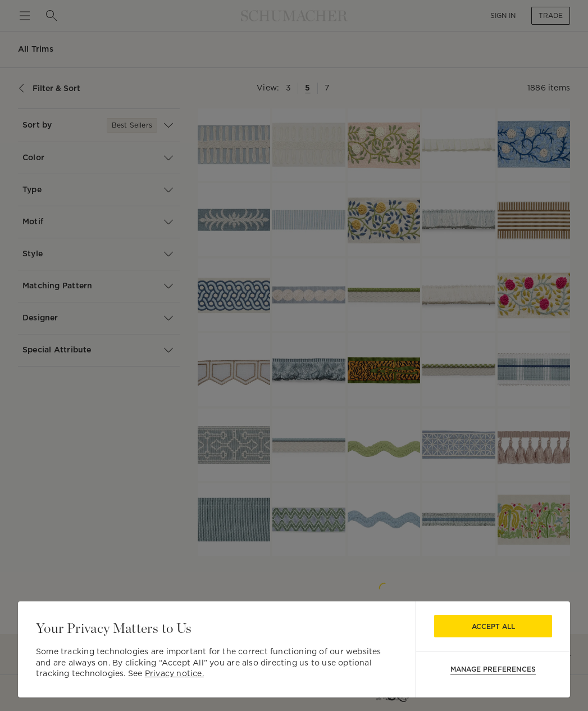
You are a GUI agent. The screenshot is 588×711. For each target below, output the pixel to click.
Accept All (493, 626)
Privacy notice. (174, 673)
